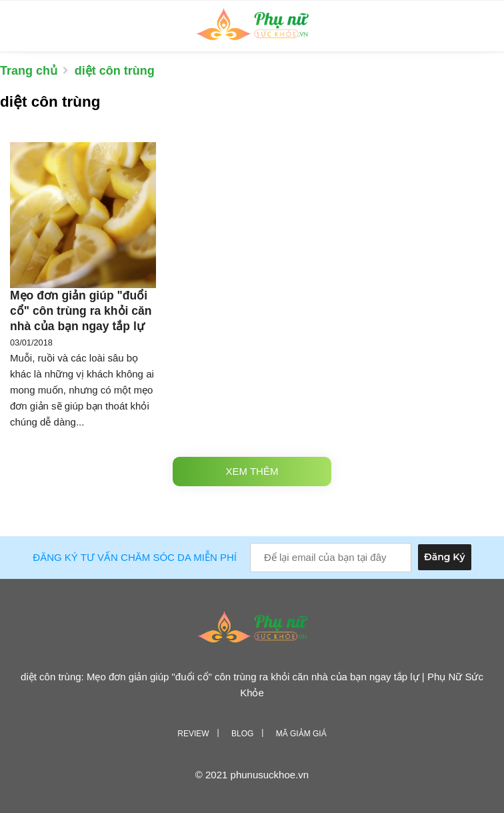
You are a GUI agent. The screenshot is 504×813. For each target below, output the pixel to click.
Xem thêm (252, 471)
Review (193, 734)
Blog (242, 734)
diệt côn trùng (115, 71)
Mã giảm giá (301, 734)
